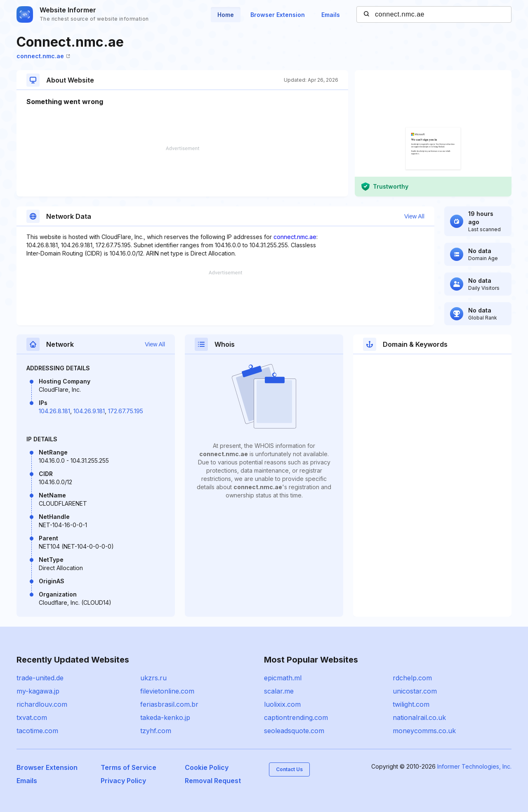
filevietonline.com (167, 691)
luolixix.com (282, 704)
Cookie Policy (207, 767)
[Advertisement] (182, 171)
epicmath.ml (283, 678)
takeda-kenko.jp (165, 717)
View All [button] (414, 216)
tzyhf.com (156, 731)
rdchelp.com (412, 678)
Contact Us (289, 769)
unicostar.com (415, 691)
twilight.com (411, 704)
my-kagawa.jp (38, 691)
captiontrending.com (296, 717)
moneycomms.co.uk (424, 731)
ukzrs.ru (153, 678)
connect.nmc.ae (43, 56)
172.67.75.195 (126, 411)
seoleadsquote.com (294, 731)
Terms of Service (128, 767)
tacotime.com (37, 731)
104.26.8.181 (54, 411)
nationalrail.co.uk (419, 717)
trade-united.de (40, 678)
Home (226, 15)
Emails (331, 15)
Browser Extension (278, 15)
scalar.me (279, 691)
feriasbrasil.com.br (169, 704)
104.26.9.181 (89, 411)
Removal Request (213, 781)
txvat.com (32, 717)
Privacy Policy (123, 781)
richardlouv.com (42, 704)
